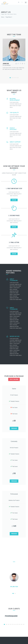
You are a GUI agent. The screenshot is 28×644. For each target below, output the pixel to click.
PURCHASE (14, 428)
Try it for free (14, 379)
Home (3, 17)
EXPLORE (14, 200)
